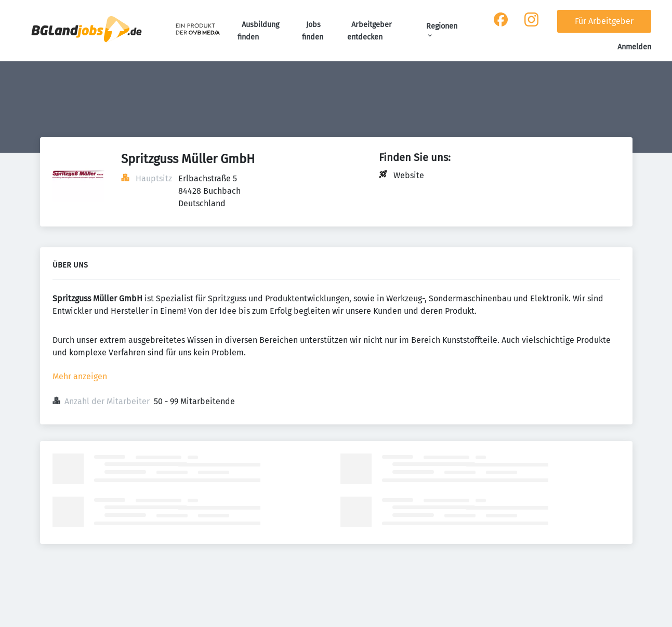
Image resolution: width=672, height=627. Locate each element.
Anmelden (634, 47)
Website (409, 175)
